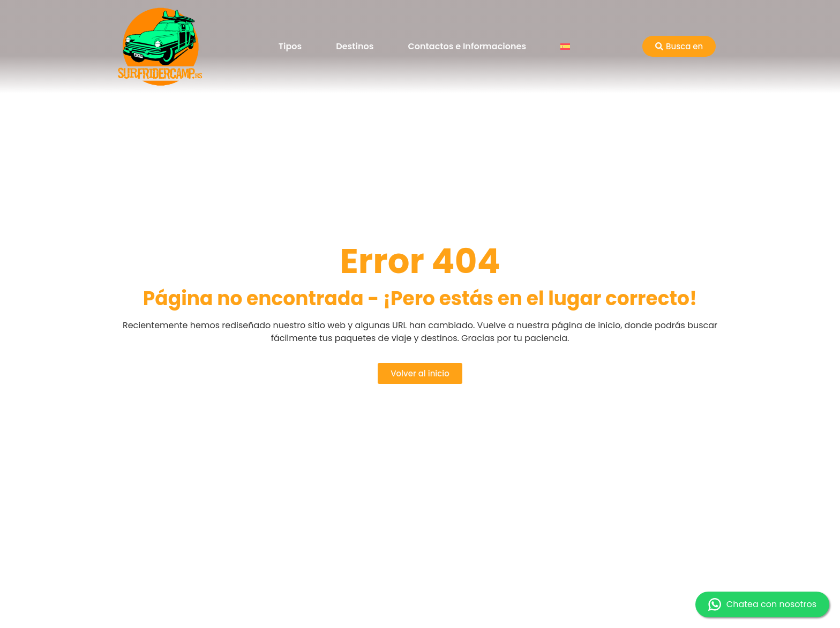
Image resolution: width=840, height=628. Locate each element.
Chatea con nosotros (762, 604)
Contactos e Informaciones (467, 46)
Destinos (355, 46)
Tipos (290, 46)
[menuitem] (565, 47)
